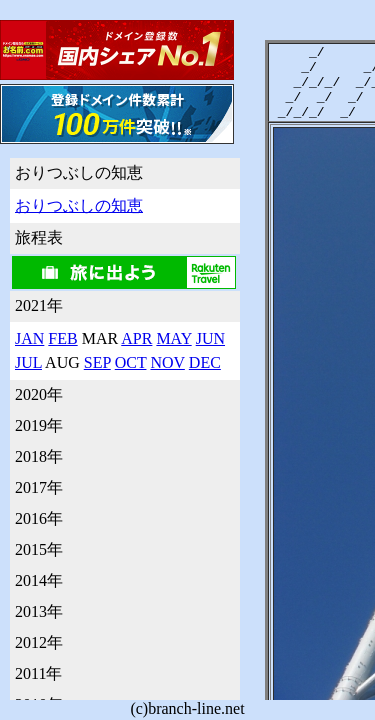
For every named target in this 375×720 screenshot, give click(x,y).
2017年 (39, 487)
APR (136, 338)
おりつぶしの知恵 (79, 172)
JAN (29, 338)
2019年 (39, 425)
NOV (167, 362)
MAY (173, 338)
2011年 (38, 673)
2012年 (39, 642)
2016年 (39, 518)
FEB (62, 338)
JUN (210, 338)
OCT (131, 362)
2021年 (39, 305)
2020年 (39, 394)
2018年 (39, 456)
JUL (28, 362)
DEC (205, 362)
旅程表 (39, 237)
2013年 (39, 611)
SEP (97, 362)
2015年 (39, 549)
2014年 (39, 580)
